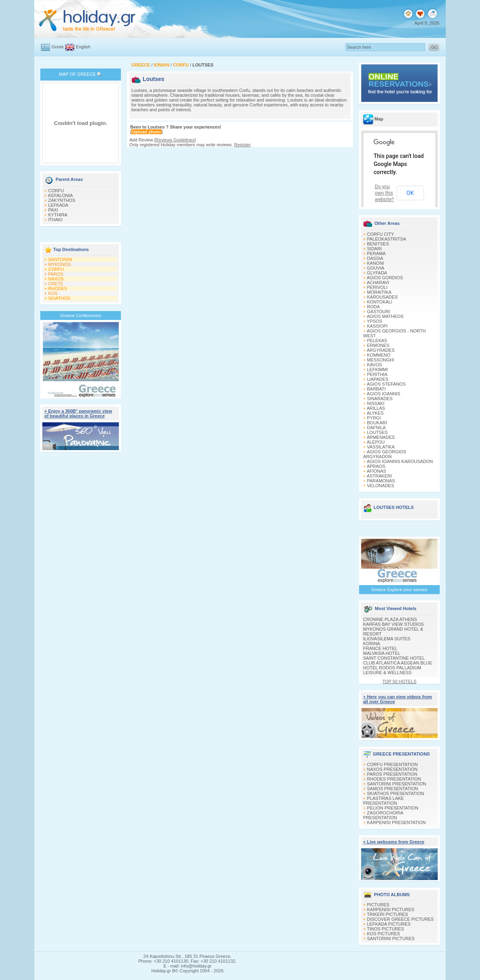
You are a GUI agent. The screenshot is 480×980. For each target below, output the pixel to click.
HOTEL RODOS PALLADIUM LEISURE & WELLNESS (392, 670)
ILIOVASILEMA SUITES (387, 639)
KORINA (372, 644)
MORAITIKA (379, 292)
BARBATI (376, 389)
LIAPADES (378, 379)
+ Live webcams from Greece (394, 842)
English (83, 47)
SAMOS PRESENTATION (393, 789)
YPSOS (374, 321)
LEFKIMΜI (378, 370)
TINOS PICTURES (385, 929)
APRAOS (376, 466)
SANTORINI (60, 260)
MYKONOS (60, 264)
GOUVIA (376, 268)
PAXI (53, 210)
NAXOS (56, 279)
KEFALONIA (61, 195)
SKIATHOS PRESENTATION (396, 793)
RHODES (58, 289)
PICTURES (378, 905)
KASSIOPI (377, 326)
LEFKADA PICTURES (389, 924)
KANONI (376, 263)
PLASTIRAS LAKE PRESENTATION (383, 801)
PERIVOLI (377, 287)
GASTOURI (379, 311)
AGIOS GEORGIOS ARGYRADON (385, 454)
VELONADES (381, 486)
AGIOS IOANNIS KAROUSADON (400, 461)
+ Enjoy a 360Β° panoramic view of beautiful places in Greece (78, 413)
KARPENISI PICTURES (391, 909)
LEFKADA (58, 205)
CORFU (56, 191)
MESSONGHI (381, 360)
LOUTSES (377, 432)
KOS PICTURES (384, 934)
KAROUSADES (382, 297)
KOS (53, 293)
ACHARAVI (378, 282)
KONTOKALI (380, 302)
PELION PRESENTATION (393, 808)
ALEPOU (376, 442)
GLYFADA (377, 273)
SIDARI (375, 249)
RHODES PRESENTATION (394, 779)
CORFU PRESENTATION (393, 764)
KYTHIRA (58, 215)
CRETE (56, 284)
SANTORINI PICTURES (391, 938)
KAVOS (375, 365)
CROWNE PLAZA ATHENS (390, 619)
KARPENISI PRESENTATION (397, 822)
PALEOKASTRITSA (387, 239)
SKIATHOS (59, 298)
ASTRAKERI (379, 476)
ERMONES (378, 345)
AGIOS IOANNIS (383, 394)
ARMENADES (381, 437)
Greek (58, 47)
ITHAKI (55, 220)
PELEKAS (377, 341)
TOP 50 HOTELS (400, 681)
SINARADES (380, 399)
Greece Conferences (81, 316)
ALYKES (375, 413)
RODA (374, 307)
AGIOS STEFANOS (386, 384)
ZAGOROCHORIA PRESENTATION (383, 815)
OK (410, 193)
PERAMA (376, 253)
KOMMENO (379, 355)
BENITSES (378, 244)
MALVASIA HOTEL (382, 653)
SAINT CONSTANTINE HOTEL (394, 658)
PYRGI (374, 418)
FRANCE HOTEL (380, 648)
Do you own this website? (384, 193)
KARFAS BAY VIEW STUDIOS (394, 624)
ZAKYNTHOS (62, 200)
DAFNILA (376, 428)
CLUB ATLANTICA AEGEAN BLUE (398, 663)
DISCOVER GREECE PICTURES (401, 919)
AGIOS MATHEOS (385, 316)
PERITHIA (377, 374)
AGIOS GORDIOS (385, 278)
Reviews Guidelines (175, 140)
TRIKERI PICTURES (387, 914)
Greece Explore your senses (400, 590)
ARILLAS (376, 408)
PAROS (56, 274)
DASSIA (375, 258)
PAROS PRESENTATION (392, 774)
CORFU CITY (381, 234)
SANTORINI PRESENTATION (397, 784)
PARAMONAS (381, 481)
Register (242, 145)
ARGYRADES (381, 350)
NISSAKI (376, 403)
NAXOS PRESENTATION (393, 769)
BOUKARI (377, 423)
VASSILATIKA (381, 447)
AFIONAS (376, 471)
